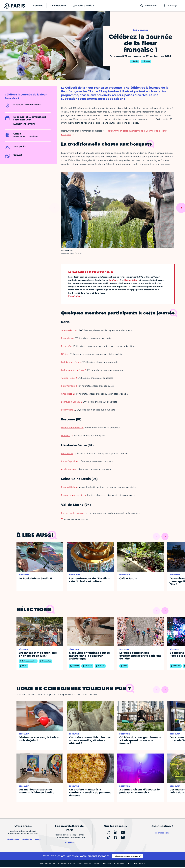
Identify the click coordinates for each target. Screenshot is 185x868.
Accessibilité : (74, 863)
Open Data (107, 863)
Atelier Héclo (68, 378)
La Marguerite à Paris (72, 370)
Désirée (65, 354)
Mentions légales (48, 863)
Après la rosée (68, 469)
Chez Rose (67, 394)
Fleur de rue (68, 338)
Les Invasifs (67, 410)
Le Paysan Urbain (70, 402)
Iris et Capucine (69, 461)
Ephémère (67, 346)
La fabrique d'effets (71, 362)
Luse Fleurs (67, 453)
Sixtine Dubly (131, 280)
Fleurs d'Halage (69, 487)
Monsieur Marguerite (72, 495)
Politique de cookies (123, 863)
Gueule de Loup (70, 330)
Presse (96, 863)
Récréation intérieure (72, 428)
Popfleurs (114, 280)
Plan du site (139, 863)
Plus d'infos (74, 296)
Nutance (66, 436)
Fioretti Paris (68, 386)
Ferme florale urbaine (73, 513)
